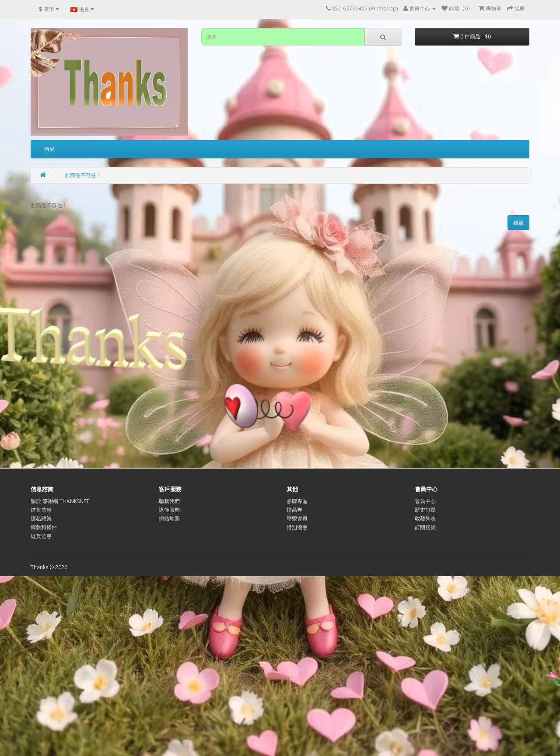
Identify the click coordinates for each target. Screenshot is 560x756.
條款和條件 (44, 527)
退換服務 (169, 510)
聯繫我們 (169, 501)
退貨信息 (41, 536)
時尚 (49, 149)
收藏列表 (425, 519)
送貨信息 (41, 510)
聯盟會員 (297, 519)
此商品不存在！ (83, 175)
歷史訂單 (425, 510)
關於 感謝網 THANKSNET (60, 501)
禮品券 (294, 510)
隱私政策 (41, 519)
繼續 (518, 223)
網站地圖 (169, 519)
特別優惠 (297, 527)
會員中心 (425, 501)
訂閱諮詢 (425, 527)
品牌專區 (297, 501)
